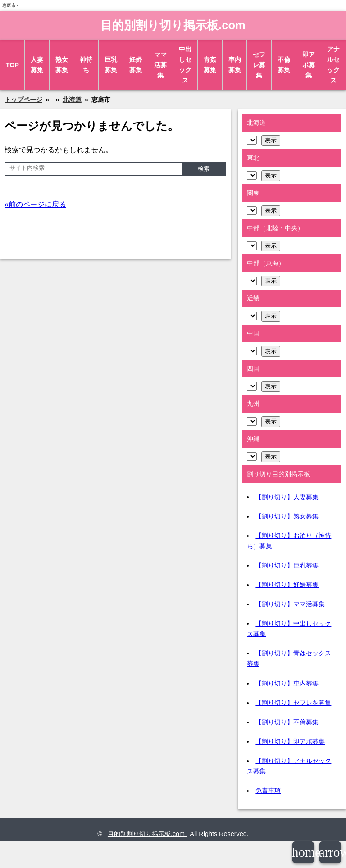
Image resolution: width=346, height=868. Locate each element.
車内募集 (235, 65)
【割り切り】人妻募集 (287, 497)
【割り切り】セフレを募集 (293, 703)
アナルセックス (333, 65)
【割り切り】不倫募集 (287, 722)
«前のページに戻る (35, 204)
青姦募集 (210, 65)
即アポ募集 (309, 65)
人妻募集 (37, 65)
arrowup (330, 852)
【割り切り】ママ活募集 (290, 604)
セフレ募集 (259, 65)
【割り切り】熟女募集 (287, 516)
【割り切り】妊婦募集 (287, 585)
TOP (12, 65)
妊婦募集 (136, 65)
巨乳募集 (111, 65)
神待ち (86, 65)
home (303, 852)
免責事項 (268, 791)
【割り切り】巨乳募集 (287, 565)
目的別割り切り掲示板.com (173, 25)
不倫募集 (284, 65)
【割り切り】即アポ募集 (290, 741)
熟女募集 (62, 65)
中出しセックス (185, 65)
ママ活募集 (160, 65)
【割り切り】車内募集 (287, 683)
